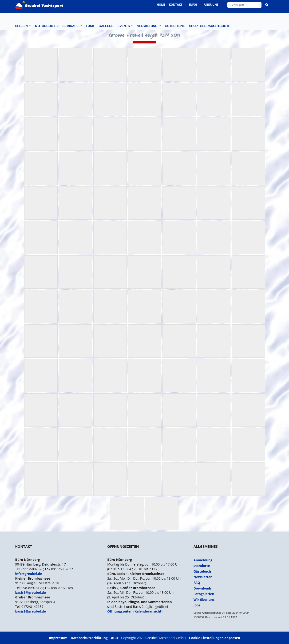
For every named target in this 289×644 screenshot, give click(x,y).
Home (161, 5)
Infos (193, 5)
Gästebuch (202, 571)
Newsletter (203, 577)
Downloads (203, 588)
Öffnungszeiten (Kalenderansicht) (135, 611)
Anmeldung (203, 560)
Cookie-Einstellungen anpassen (215, 638)
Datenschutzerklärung (89, 638)
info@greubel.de (29, 574)
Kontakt (176, 5)
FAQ (197, 583)
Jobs (197, 605)
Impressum (58, 638)
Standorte (202, 566)
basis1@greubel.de (31, 592)
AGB (114, 638)
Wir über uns (204, 599)
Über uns (211, 5)
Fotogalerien (204, 594)
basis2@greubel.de (31, 611)
